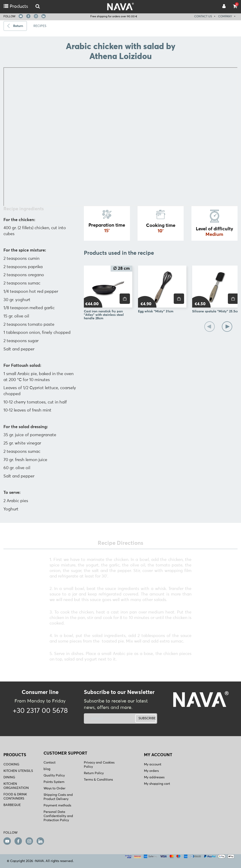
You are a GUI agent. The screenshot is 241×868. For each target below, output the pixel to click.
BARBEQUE (12, 805)
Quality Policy (54, 776)
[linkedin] (44, 16)
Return (18, 26)
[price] (125, 299)
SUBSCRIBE (147, 718)
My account (153, 764)
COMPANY (225, 17)
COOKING (11, 764)
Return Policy (94, 773)
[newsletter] (108, 718)
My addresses (154, 777)
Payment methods (57, 806)
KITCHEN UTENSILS (18, 771)
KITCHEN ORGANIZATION (16, 786)
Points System (54, 782)
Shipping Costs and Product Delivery (58, 797)
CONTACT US (203, 17)
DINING (9, 777)
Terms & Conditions (98, 780)
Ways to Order (54, 788)
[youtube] (21, 16)
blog (47, 769)
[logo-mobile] (38, 7)
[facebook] (28, 16)
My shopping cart (157, 784)
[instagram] (36, 16)
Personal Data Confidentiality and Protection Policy (58, 816)
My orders (151, 771)
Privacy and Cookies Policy (99, 765)
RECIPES (40, 26)
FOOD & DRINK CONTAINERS (15, 797)
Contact (50, 763)
